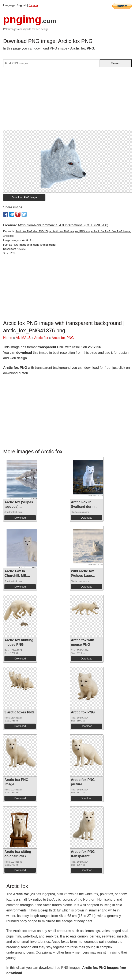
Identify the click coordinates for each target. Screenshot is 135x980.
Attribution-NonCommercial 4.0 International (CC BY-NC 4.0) (63, 225)
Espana (33, 5)
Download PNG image (24, 197)
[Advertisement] (67, 100)
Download (20, 518)
